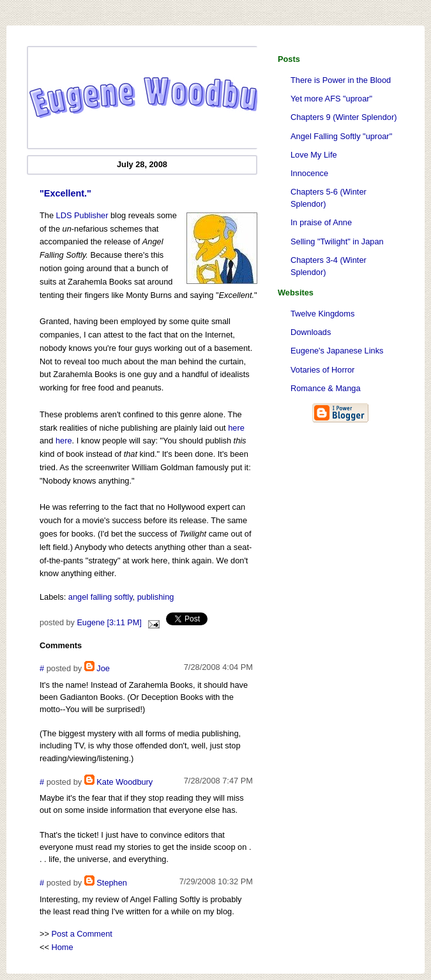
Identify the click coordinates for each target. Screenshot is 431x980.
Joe (103, 668)
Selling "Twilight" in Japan (337, 241)
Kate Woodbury (125, 782)
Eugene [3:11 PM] (109, 623)
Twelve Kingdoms (322, 314)
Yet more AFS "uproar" (331, 99)
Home (63, 947)
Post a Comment (82, 934)
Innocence (309, 173)
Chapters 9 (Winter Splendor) (344, 117)
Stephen (112, 883)
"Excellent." (65, 193)
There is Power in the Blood (341, 80)
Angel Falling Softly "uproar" (341, 136)
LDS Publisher (82, 215)
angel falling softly (101, 597)
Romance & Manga (326, 388)
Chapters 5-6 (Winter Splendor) (329, 198)
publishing (156, 597)
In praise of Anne (321, 222)
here (236, 428)
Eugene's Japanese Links (337, 351)
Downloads (311, 332)
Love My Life (314, 155)
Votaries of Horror (322, 370)
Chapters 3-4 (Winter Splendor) (329, 266)
